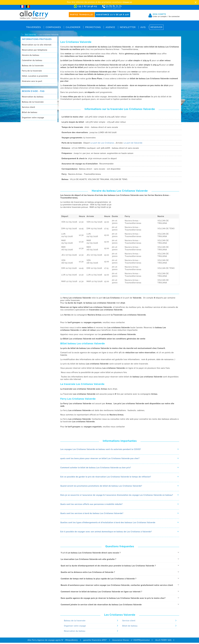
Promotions (93, 27)
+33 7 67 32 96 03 (87, 6)
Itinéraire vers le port (32, 81)
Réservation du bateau (33, 97)
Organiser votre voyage (33, 118)
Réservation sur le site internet (37, 45)
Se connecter (174, 17)
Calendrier (73, 27)
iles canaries (31, 35)
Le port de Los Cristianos (102, 143)
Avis (143, 27)
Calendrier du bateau (32, 60)
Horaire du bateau (31, 55)
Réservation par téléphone (35, 50)
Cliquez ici (127, 2)
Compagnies (53, 27)
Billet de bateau (30, 112)
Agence (110, 27)
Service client (29, 107)
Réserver (156, 27)
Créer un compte (161, 17)
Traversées (34, 27)
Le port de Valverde (133, 143)
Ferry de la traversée (32, 71)
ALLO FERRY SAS (163, 640)
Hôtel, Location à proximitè (35, 76)
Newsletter (128, 27)
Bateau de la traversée (33, 66)
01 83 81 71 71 (121, 7)
